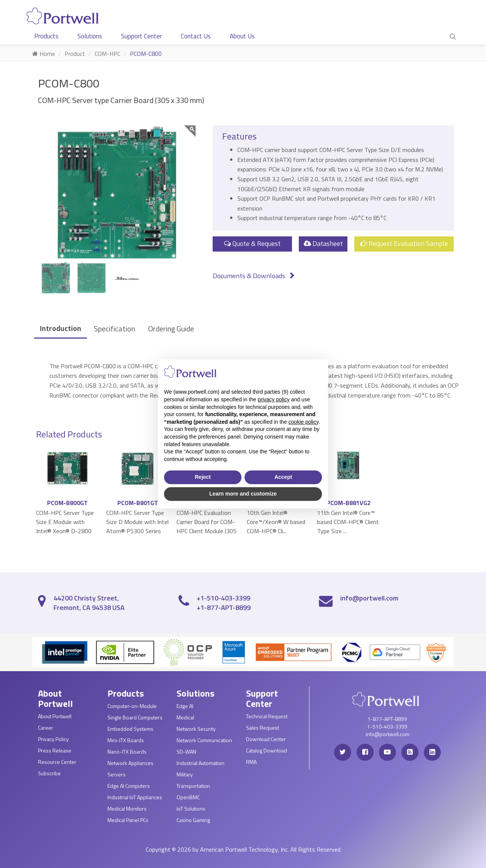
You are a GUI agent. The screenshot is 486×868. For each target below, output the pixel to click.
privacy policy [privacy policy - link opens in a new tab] (274, 399)
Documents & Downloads (254, 276)
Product (75, 54)
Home (44, 54)
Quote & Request (252, 243)
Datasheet (323, 243)
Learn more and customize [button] (243, 494)
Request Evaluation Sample (404, 243)
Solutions (90, 36)
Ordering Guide (171, 329)
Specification (114, 329)
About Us (242, 36)
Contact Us (196, 36)
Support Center (141, 36)
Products (46, 36)
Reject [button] (203, 477)
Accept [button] (283, 477)
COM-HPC (107, 54)
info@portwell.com (369, 598)
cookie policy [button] (304, 422)
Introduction (61, 328)
